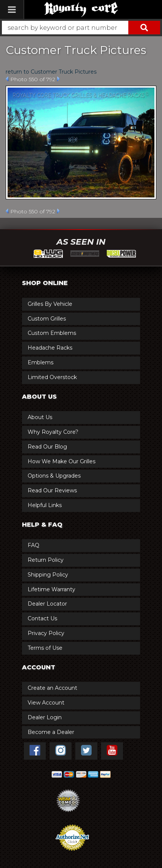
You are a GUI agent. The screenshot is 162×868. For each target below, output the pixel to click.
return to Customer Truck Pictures (51, 72)
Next (58, 79)
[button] (81, 28)
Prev (7, 79)
